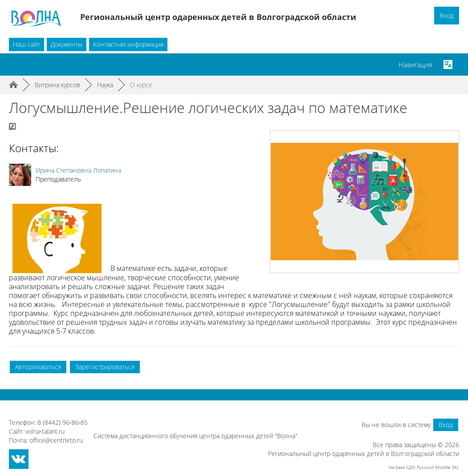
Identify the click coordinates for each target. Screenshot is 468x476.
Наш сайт (26, 44)
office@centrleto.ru (56, 440)
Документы (67, 44)
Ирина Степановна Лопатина (78, 170)
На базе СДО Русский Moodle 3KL (424, 467)
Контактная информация (128, 44)
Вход (447, 15)
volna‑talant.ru (45, 431)
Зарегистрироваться (105, 367)
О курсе (141, 85)
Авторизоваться (38, 367)
